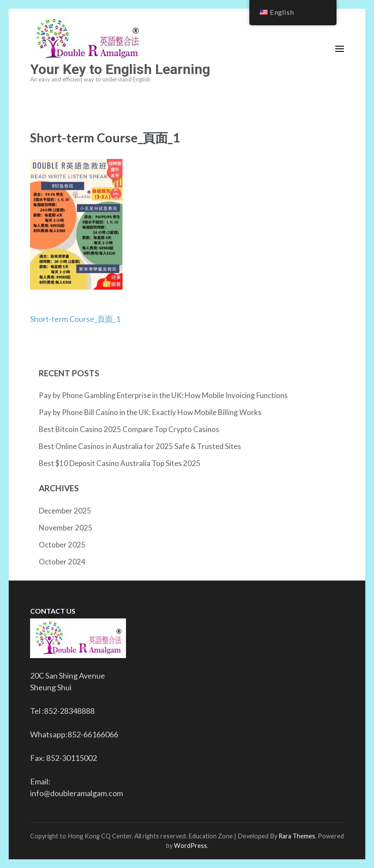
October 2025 (62, 545)
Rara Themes (297, 836)
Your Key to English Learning (120, 69)
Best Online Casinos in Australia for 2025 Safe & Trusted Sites (140, 446)
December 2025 (65, 511)
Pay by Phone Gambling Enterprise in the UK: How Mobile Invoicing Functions (163, 395)
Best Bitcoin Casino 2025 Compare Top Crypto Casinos (129, 429)
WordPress (190, 846)
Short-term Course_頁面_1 (75, 319)
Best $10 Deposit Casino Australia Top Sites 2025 (120, 463)
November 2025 (66, 528)
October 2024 (62, 562)
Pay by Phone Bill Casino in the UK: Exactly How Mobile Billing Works (150, 412)
